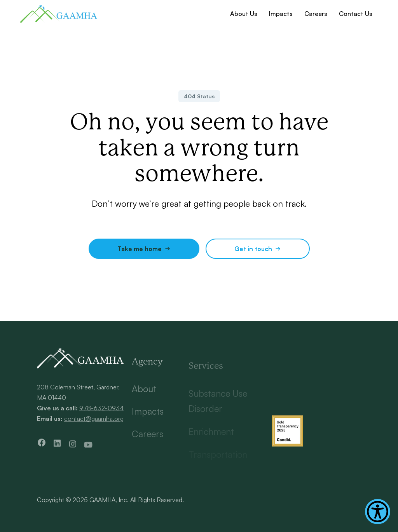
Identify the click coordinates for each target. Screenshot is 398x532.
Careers (316, 14)
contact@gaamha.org (94, 421)
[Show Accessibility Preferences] (378, 512)
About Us (244, 14)
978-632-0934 (101, 410)
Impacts (281, 14)
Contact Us (356, 14)
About (144, 393)
